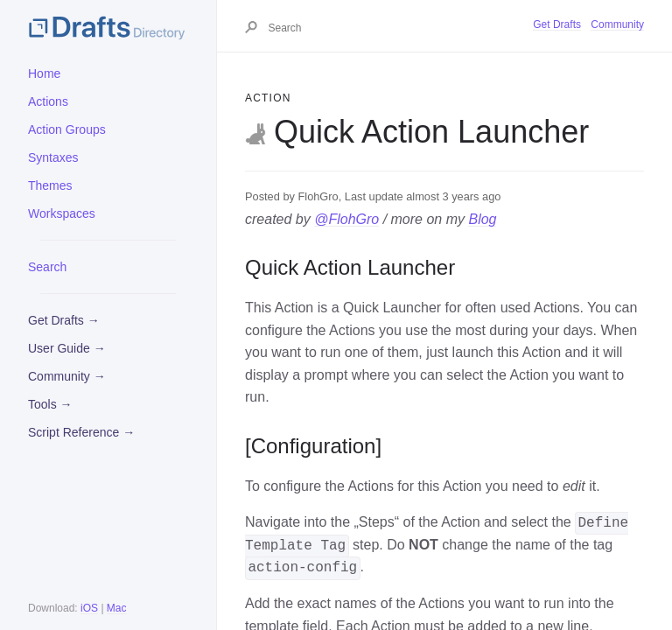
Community (617, 24)
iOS (89, 608)
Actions (48, 101)
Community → (67, 376)
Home (44, 73)
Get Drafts (557, 24)
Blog (482, 219)
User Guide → (67, 348)
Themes (50, 185)
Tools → (50, 404)
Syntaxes (53, 157)
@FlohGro (346, 219)
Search (47, 267)
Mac (117, 608)
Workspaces (62, 213)
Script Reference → (81, 432)
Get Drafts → (64, 320)
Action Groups (67, 129)
